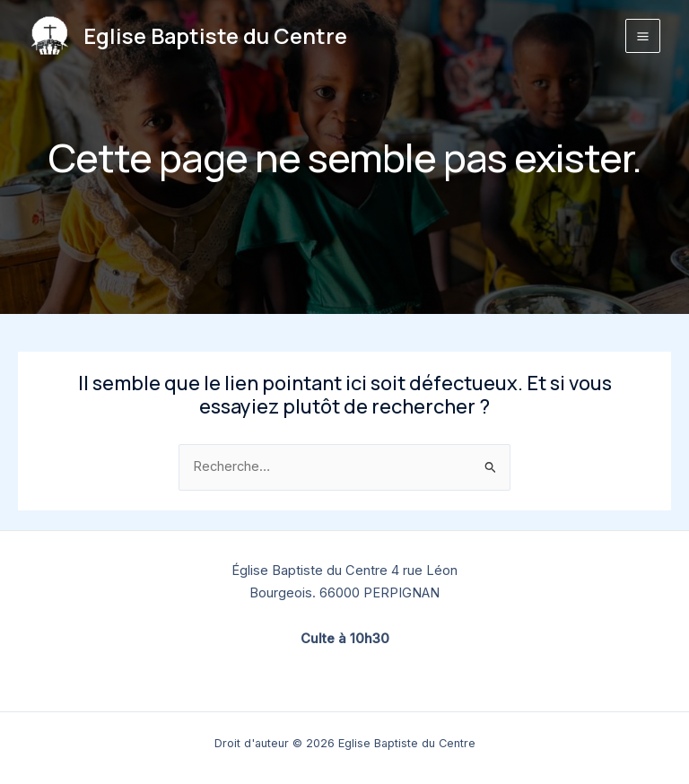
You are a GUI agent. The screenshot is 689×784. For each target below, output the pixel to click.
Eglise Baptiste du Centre (215, 36)
